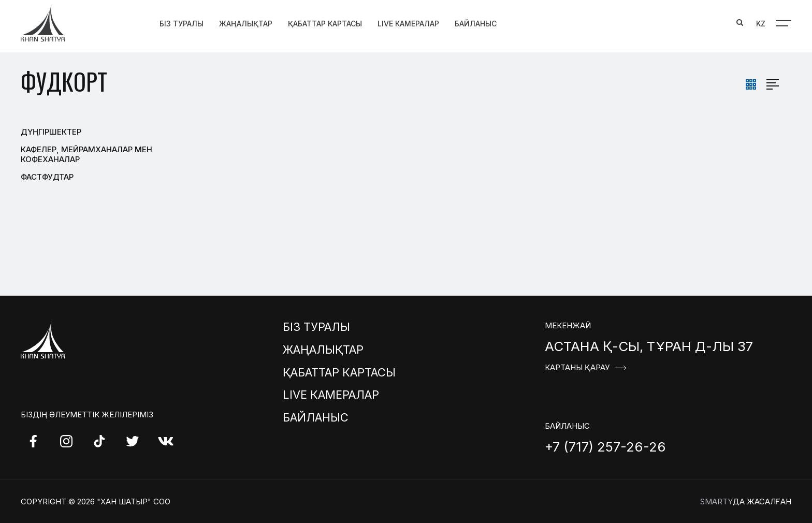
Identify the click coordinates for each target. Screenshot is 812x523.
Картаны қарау (577, 367)
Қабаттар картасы (325, 22)
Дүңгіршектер (51, 132)
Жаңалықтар (246, 22)
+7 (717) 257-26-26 (605, 447)
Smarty (716, 502)
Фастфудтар (47, 177)
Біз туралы (182, 22)
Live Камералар (408, 22)
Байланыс (476, 22)
